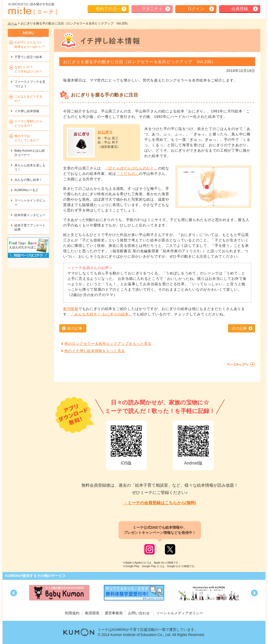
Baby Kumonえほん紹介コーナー (30, 153)
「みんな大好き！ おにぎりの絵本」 (102, 314)
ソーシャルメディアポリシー (180, 613)
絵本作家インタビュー (30, 215)
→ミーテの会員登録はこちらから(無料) (160, 503)
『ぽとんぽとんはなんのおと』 (131, 168)
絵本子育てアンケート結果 (30, 228)
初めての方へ (108, 9)
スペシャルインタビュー (30, 203)
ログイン (196, 9)
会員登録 (240, 9)
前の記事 (75, 328)
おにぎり (105, 132)
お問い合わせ (139, 613)
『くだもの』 (128, 174)
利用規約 (72, 613)
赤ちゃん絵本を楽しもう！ (30, 168)
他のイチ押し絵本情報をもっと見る (95, 351)
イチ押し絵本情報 (27, 111)
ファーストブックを (30, 84)
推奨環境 (92, 613)
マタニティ (152, 9)
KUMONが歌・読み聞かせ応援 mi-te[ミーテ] (32, 9)
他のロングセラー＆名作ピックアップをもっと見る (108, 344)
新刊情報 (71, 309)
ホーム (12, 23)
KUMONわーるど (26, 190)
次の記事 (240, 328)
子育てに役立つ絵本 (28, 57)
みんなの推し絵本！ (28, 180)
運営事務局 (114, 613)
